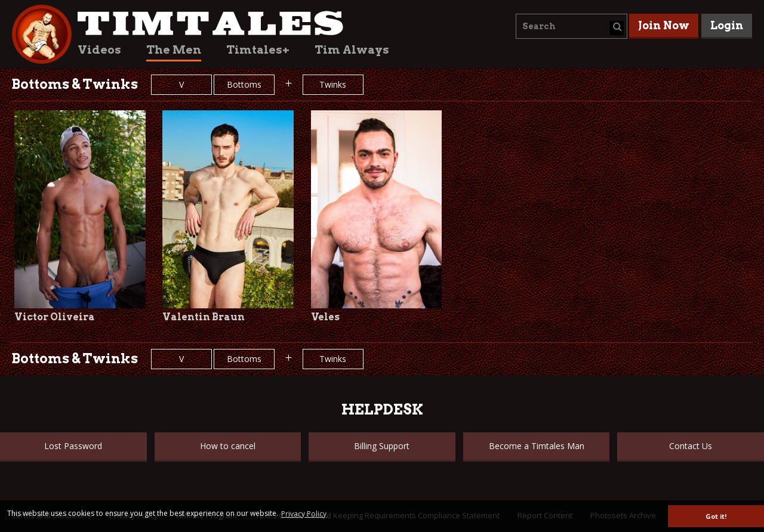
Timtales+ (258, 50)
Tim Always (352, 50)
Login (727, 25)
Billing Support (382, 446)
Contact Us (691, 446)
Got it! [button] (716, 516)
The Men (174, 50)
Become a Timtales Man (537, 446)
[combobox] (572, 26)
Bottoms (244, 84)
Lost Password (73, 446)
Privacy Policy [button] (304, 514)
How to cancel (228, 446)
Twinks (333, 84)
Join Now (664, 25)
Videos (99, 50)
